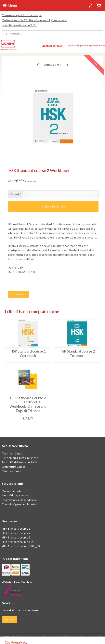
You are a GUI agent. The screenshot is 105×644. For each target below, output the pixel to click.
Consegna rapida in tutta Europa (22, 15)
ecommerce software (61, 637)
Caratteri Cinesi (12, 471)
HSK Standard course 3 (16, 537)
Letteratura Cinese (14, 467)
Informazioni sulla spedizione (19, 500)
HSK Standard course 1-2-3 (19, 542)
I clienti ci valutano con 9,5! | (19, 25)
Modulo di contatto (14, 491)
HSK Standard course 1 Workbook (28, 353)
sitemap (40, 637)
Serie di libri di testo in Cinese (20, 458)
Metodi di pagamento (15, 495)
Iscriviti (9, 619)
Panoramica (19, 294)
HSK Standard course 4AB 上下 (21, 546)
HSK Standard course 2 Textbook (77, 353)
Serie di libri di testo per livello (20, 462)
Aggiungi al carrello (53, 206)
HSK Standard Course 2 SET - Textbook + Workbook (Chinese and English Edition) (28, 404)
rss (47, 637)
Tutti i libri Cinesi (12, 453)
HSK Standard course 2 (16, 533)
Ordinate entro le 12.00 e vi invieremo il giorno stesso (35, 20)
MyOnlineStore (93, 637)
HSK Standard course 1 (16, 528)
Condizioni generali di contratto (21, 504)
